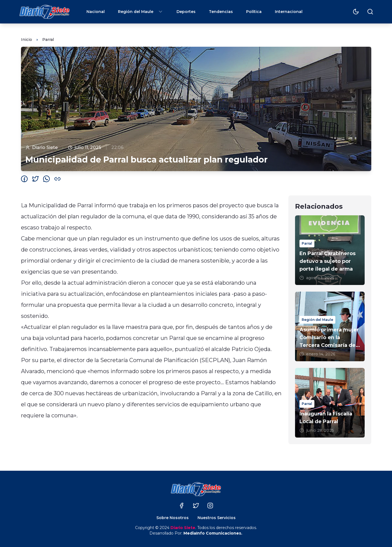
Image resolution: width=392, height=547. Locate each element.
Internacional (289, 12)
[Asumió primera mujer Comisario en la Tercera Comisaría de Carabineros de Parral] (330, 326)
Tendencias (221, 12)
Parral (48, 40)
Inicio (27, 40)
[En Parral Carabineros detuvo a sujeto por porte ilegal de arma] (330, 250)
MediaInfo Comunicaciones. (213, 533)
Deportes (186, 12)
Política (254, 12)
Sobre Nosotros (173, 518)
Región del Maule (141, 12)
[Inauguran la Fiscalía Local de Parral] (330, 403)
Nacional (96, 12)
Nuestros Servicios (217, 518)
